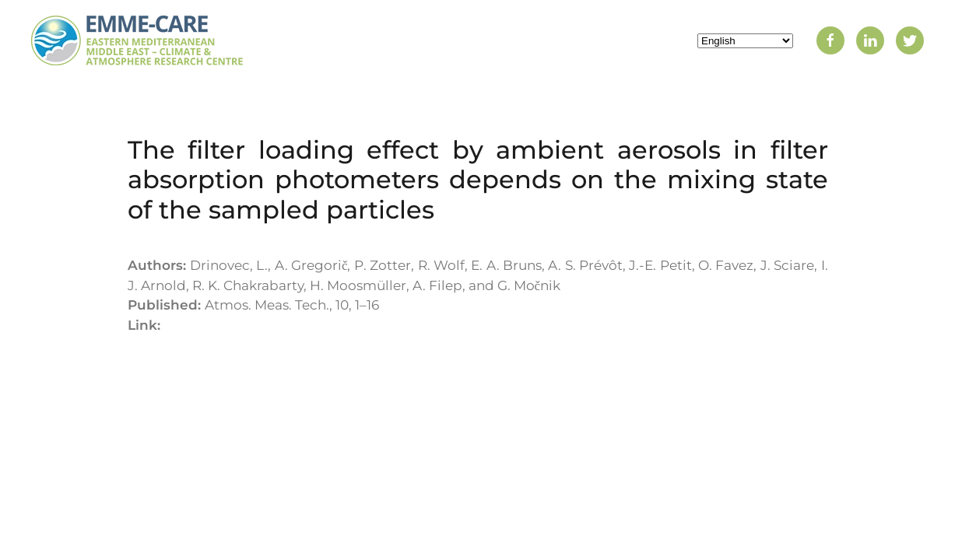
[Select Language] (745, 41)
